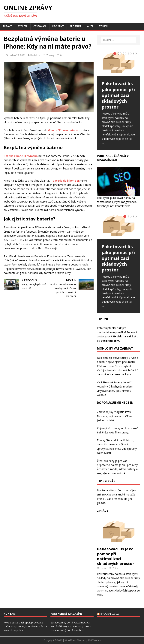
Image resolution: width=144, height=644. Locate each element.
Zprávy (7, 26)
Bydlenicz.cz (110, 614)
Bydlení (23, 26)
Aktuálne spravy (119, 432)
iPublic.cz (128, 440)
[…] (103, 143)
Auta (90, 26)
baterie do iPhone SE (66, 181)
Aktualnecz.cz (112, 444)
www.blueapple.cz (14, 630)
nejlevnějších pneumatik (120, 362)
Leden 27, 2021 (17, 55)
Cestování (40, 26)
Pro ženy (58, 26)
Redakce (35, 55)
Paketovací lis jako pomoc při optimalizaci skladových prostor (116, 556)
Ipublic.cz (79, 630)
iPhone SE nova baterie (63, 130)
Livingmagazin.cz (81, 626)
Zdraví (103, 26)
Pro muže (75, 26)
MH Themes (94, 640)
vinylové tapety (106, 391)
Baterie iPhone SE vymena (21, 156)
